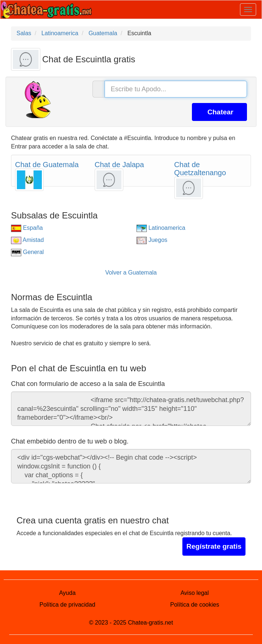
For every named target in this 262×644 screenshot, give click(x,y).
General (27, 252)
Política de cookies (195, 605)
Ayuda (67, 593)
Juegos (152, 240)
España (27, 228)
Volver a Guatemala (131, 273)
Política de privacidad (67, 605)
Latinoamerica (161, 228)
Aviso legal (195, 593)
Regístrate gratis (214, 546)
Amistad (27, 240)
